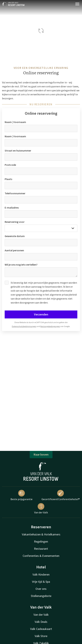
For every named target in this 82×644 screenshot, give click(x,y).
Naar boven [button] (41, 454)
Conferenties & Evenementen (41, 556)
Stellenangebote (41, 596)
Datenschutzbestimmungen (24, 326)
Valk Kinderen (41, 574)
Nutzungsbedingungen (50, 326)
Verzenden (41, 314)
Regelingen (41, 541)
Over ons (41, 589)
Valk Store (41, 636)
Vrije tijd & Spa (41, 582)
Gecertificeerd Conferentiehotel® (61, 495)
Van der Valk (41, 509)
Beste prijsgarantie (21, 495)
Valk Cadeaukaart (41, 629)
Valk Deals (41, 622)
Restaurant (41, 549)
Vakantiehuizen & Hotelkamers (41, 534)
